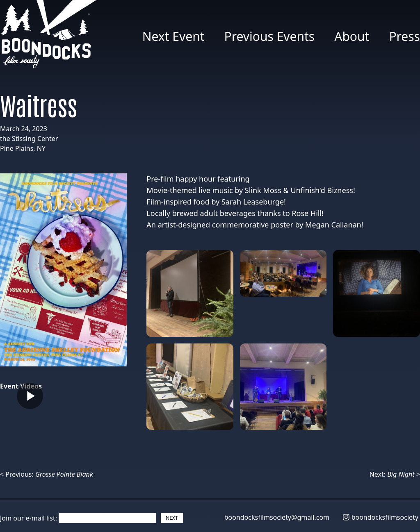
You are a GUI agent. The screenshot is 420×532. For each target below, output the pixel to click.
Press (404, 36)
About (352, 36)
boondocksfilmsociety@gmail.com (277, 517)
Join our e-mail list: (29, 518)
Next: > (395, 474)
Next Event (173, 36)
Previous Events (270, 36)
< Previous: (47, 474)
